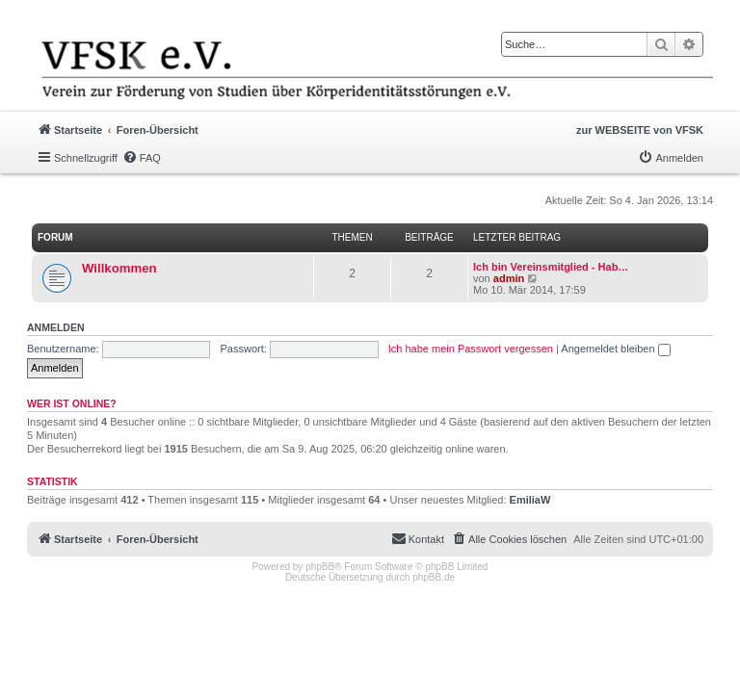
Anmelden (56, 327)
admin (509, 278)
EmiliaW (530, 500)
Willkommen (119, 268)
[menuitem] (142, 158)
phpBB (320, 567)
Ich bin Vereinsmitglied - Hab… (551, 267)
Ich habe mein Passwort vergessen (471, 349)
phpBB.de (434, 577)
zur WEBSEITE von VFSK (640, 130)
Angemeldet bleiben (615, 349)
